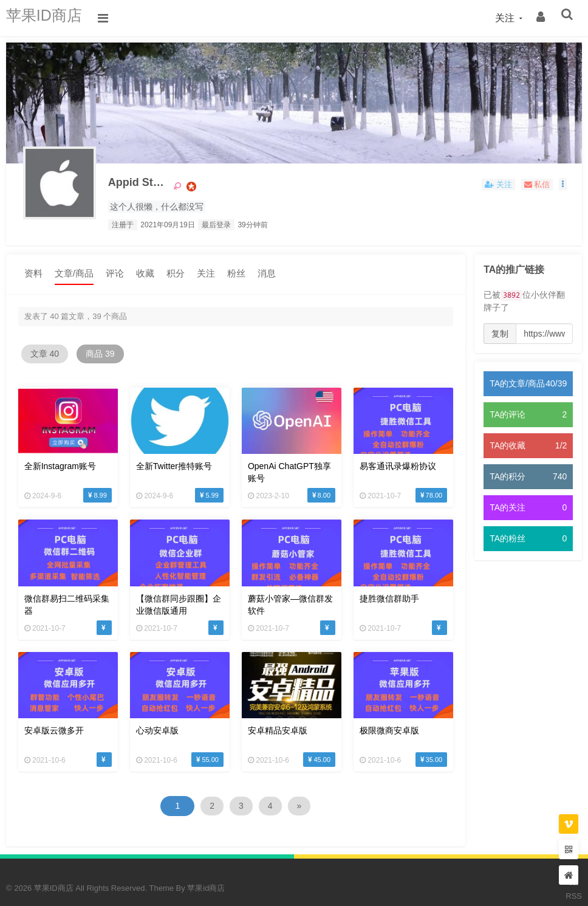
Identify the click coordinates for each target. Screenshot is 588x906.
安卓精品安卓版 (264, 719)
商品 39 (116, 355)
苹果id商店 (206, 876)
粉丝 (236, 274)
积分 (176, 274)
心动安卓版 (151, 719)
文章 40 (50, 355)
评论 (115, 274)
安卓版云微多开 (54, 719)
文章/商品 (74, 274)
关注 (206, 274)
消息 (267, 274)
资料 (33, 274)
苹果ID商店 (52, 18)
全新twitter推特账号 (167, 464)
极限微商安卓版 (369, 719)
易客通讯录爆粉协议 (377, 464)
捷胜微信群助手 (369, 591)
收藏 (145, 274)
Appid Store (149, 185)
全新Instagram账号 (60, 464)
